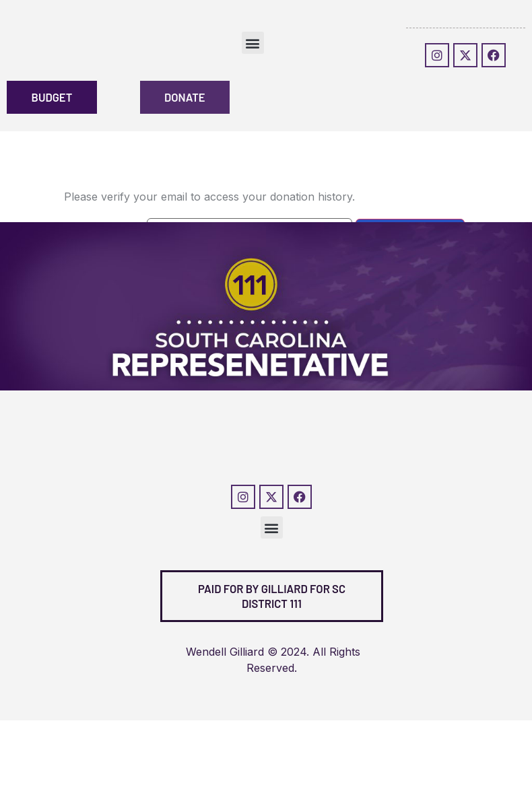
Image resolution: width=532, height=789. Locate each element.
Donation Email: (104, 238)
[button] (253, 43)
